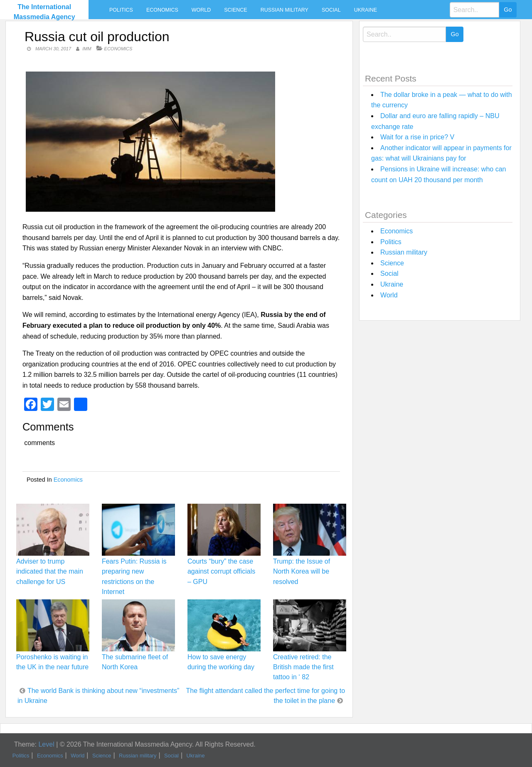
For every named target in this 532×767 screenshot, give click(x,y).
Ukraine (366, 10)
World (201, 10)
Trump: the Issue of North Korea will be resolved (302, 571)
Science (235, 10)
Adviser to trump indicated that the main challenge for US (50, 571)
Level (46, 744)
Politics (121, 10)
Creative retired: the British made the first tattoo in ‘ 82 (303, 667)
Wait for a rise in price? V (417, 137)
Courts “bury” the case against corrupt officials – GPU (221, 571)
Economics (162, 10)
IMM (87, 49)
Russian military (284, 10)
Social (331, 10)
